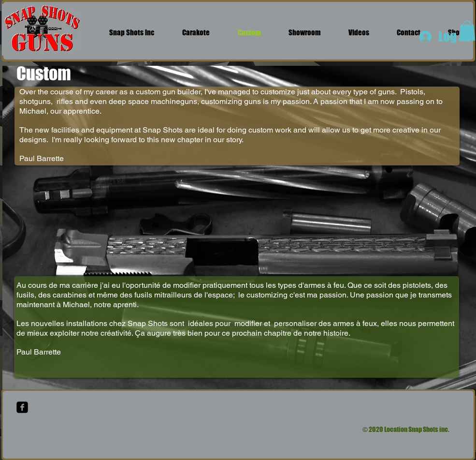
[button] (467, 30)
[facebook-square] (22, 407)
